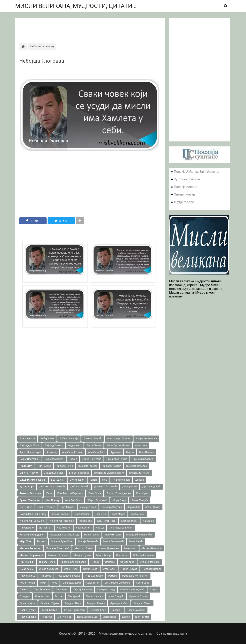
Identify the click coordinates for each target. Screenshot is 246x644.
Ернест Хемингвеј (30, 500)
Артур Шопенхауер (30, 452)
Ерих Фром (142, 493)
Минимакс (130, 548)
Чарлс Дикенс (28, 617)
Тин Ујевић (74, 596)
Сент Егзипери (42, 590)
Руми (43, 583)
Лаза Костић (83, 528)
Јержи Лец (134, 507)
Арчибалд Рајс (97, 452)
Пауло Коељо (27, 576)
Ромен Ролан (27, 583)
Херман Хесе (98, 610)
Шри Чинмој (142, 617)
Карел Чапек (82, 514)
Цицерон (116, 610)
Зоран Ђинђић (140, 500)
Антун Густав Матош (118, 445)
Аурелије (116, 452)
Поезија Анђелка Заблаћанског (197, 172)
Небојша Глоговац (42, 61)
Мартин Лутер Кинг (62, 541)
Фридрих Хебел (119, 603)
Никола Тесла (47, 562)
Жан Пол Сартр (73, 500)
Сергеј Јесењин (83, 590)
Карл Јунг (101, 514)
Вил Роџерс (44, 466)
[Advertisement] (90, 27)
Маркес (41, 541)
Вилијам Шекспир (136, 466)
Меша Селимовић (114, 541)
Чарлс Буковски (136, 610)
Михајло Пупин (82, 555)
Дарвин (140, 480)
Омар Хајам (27, 569)
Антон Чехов (94, 445)
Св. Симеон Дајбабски (118, 583)
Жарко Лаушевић (97, 500)
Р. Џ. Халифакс (94, 576)
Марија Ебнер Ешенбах (139, 535)
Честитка (47, 617)
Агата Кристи (27, 439)
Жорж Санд (119, 500)
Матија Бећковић (88, 541)
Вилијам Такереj (88, 466)
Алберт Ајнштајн (69, 439)
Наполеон (122, 555)
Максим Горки (113, 535)
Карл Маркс (118, 514)
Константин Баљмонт (32, 521)
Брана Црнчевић (92, 459)
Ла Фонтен (45, 528)
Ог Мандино (127, 562)
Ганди (93, 480)
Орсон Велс (71, 569)
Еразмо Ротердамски (119, 493)
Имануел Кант (88, 507)
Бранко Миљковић (143, 459)
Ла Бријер (148, 521)
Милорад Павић (84, 548)
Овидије (110, 562)
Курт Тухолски (129, 521)
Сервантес (62, 590)
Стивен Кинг (42, 596)
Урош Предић (116, 596)
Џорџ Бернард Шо (87, 617)
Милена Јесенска (30, 548)
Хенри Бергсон (50, 610)
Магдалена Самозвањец (64, 535)
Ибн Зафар (26, 507)
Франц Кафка (27, 603)
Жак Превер (53, 500)
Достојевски (129, 487)
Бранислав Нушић (117, 459)
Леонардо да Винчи (121, 528)
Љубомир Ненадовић (32, 535)
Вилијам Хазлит (112, 466)
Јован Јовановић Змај (33, 514)
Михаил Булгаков (152, 548)
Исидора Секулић (112, 507)
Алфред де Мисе (29, 445)
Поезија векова (186, 187)
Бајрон (130, 452)
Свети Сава (143, 583)
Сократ (154, 590)
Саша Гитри (93, 583)
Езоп (49, 493)
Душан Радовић (151, 487)
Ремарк (113, 576)
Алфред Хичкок (54, 445)
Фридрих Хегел (142, 603)
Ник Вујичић (27, 562)
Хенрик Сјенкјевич (75, 610)
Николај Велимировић (73, 562)
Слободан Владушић (132, 590)
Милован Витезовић (58, 548)
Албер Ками (47, 439)
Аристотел (141, 445)
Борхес (73, 459)
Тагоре (59, 596)
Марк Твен (26, 541)
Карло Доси (137, 514)
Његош (96, 562)
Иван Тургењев (46, 507)
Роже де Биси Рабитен (135, 576)
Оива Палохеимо (150, 562)
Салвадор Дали (72, 583)
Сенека (24, 590)
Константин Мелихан (62, 521)
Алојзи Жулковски (146, 439)
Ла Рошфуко (27, 528)
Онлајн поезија (185, 194)
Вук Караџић (77, 480)
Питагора (46, 576)
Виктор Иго (26, 466)
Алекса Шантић (93, 439)
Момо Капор (103, 555)
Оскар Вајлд (90, 569)
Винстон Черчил (29, 473)
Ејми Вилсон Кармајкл (70, 493)
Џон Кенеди (65, 617)
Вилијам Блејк (65, 466)
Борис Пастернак (29, 459)
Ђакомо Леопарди (30, 493)
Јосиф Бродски (60, 514)
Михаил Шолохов (58, 555)
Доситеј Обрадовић (105, 487)
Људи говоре (184, 202)
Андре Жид (75, 445)
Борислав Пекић (54, 459)
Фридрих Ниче (73, 603)
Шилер (126, 617)
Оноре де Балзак (49, 569)
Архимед (51, 452)
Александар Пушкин (119, 439)
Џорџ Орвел (110, 617)
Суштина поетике (187, 179)
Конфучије (86, 521)
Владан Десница (54, 473)
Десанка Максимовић (52, 487)
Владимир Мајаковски (33, 480)
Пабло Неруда (129, 569)
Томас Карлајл (95, 596)
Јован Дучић (153, 507)
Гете (105, 480)
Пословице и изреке (68, 576)
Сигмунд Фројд (106, 590)
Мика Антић (136, 541)
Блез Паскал (146, 452)
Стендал (25, 596)
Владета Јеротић (79, 473)
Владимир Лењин (139, 473)
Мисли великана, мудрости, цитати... (76, 6)
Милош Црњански (109, 548)
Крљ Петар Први (106, 521)
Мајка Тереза (92, 535)
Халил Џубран (28, 610)
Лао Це (100, 528)
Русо (54, 583)
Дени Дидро (27, 487)
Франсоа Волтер (138, 596)
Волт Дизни (58, 480)
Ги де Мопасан (121, 480)
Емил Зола (95, 493)
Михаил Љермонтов (31, 555)
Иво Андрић (68, 507)
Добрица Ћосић (79, 487)
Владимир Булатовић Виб (109, 473)
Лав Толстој (64, 528)
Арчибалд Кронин (72, 452)
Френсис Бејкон (50, 603)
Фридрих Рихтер (96, 603)
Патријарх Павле (152, 569)
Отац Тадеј (109, 569)
